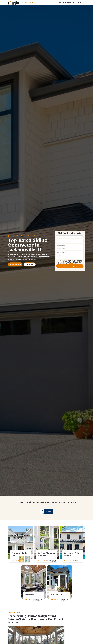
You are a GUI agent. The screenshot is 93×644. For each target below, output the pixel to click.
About (64, 3)
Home (59, 3)
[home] (14, 3)
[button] (80, 3)
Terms (76, 263)
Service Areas (71, 3)
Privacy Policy (70, 263)
